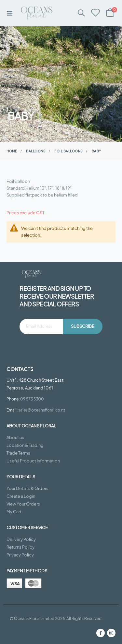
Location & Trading (25, 445)
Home (12, 151)
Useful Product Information (33, 461)
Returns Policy (20, 547)
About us (15, 437)
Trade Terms (18, 453)
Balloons (36, 151)
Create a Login (21, 496)
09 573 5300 (32, 399)
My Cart (14, 512)
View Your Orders (23, 504)
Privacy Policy (20, 555)
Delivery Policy (21, 539)
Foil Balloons (68, 151)
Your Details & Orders (27, 488)
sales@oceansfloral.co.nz (42, 410)
